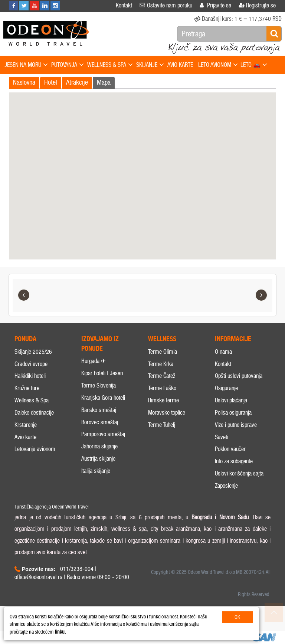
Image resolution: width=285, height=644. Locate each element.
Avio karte (25, 437)
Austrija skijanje (98, 459)
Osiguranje (226, 388)
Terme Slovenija (99, 385)
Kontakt (223, 364)
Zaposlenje (226, 486)
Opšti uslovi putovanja (239, 376)
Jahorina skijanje (99, 446)
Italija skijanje (96, 471)
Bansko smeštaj (99, 410)
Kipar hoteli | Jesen (102, 373)
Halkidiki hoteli (30, 376)
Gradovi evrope (31, 364)
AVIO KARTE (180, 65)
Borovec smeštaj (100, 422)
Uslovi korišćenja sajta (239, 473)
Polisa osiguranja (233, 413)
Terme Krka (161, 364)
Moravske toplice (167, 413)
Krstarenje (26, 425)
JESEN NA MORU (26, 65)
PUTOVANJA (68, 65)
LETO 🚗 (254, 65)
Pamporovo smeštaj (103, 434)
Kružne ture (27, 388)
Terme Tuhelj (162, 425)
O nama (223, 352)
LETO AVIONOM (218, 65)
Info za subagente (234, 461)
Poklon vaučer (230, 449)
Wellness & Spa (32, 400)
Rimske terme (163, 400)
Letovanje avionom (35, 449)
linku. (60, 632)
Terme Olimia (163, 352)
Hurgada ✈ (94, 361)
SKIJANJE (150, 65)
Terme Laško (162, 388)
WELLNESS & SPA (110, 65)
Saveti (222, 437)
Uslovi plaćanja (231, 400)
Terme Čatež (162, 376)
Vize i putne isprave (236, 425)
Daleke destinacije (34, 413)
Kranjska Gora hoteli (103, 398)
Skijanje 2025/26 (33, 352)
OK (237, 617)
